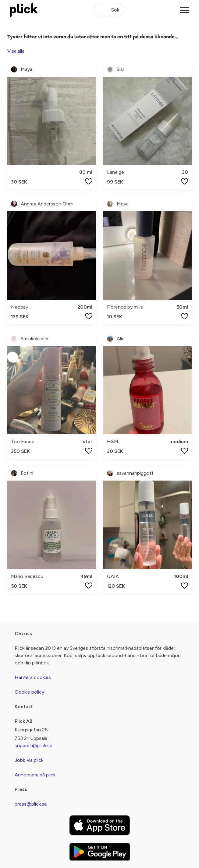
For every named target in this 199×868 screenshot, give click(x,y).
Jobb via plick (29, 760)
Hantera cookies (33, 677)
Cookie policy (29, 692)
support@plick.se (34, 745)
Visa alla (16, 51)
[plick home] (24, 10)
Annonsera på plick (35, 775)
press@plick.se (31, 804)
